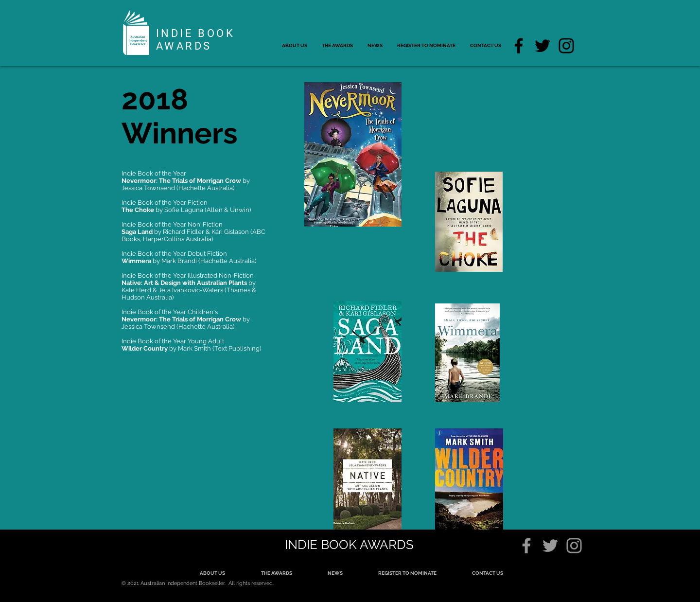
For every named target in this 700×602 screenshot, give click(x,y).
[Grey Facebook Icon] (526, 546)
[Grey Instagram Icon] (574, 546)
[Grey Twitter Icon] (550, 546)
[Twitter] (542, 46)
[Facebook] (519, 46)
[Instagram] (566, 46)
